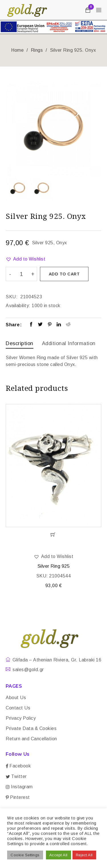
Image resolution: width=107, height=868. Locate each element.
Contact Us (18, 708)
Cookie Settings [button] (25, 855)
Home (17, 50)
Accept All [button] (58, 855)
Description (20, 343)
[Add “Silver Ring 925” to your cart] (53, 535)
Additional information (69, 343)
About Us (16, 698)
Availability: (18, 306)
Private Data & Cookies (31, 728)
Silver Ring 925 (54, 566)
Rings (37, 50)
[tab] (20, 344)
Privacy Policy (21, 718)
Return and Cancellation (31, 739)
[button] (26, 259)
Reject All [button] (84, 855)
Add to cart (64, 274)
